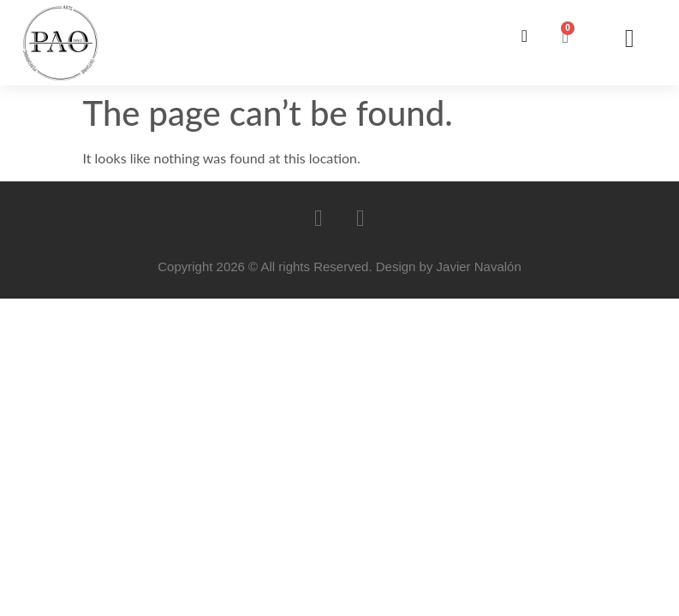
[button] (629, 39)
